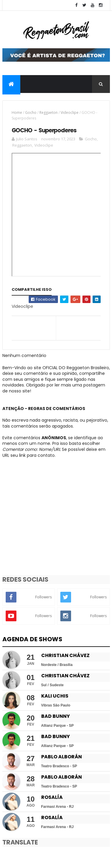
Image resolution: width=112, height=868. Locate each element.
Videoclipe (70, 112)
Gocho (31, 112)
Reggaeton (49, 112)
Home (17, 112)
